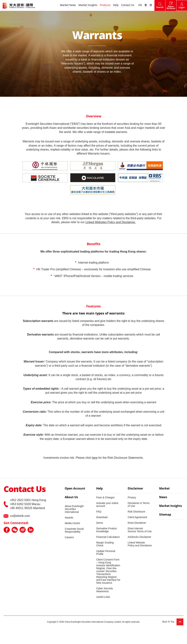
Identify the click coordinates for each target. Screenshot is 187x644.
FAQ (99, 512)
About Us (71, 497)
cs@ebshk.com (20, 516)
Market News (68, 5)
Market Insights (88, 5)
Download (102, 517)
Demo (100, 523)
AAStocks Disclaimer (139, 537)
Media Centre (72, 523)
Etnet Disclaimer (137, 523)
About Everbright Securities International (74, 509)
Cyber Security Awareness (105, 590)
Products (105, 5)
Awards (69, 518)
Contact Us (127, 5)
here (95, 458)
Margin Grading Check (105, 544)
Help (115, 5)
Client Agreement (137, 517)
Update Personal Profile (106, 553)
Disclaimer (135, 489)
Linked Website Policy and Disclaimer (140, 544)
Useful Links (103, 597)
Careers (69, 537)
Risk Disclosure (136, 512)
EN (140, 5)
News (163, 497)
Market (164, 489)
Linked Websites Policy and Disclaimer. (111, 222)
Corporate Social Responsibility (74, 530)
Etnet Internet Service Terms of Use (140, 530)
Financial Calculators (108, 537)
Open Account (75, 489)
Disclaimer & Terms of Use (139, 505)
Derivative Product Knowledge (107, 530)
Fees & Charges (105, 497)
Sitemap (165, 515)
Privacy (132, 497)
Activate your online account (107, 505)
